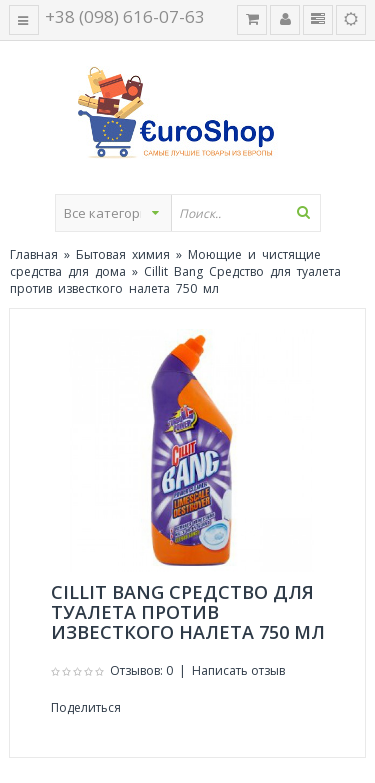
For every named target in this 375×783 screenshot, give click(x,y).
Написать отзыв (238, 670)
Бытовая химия (123, 254)
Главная (34, 254)
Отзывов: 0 (141, 670)
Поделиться (86, 707)
